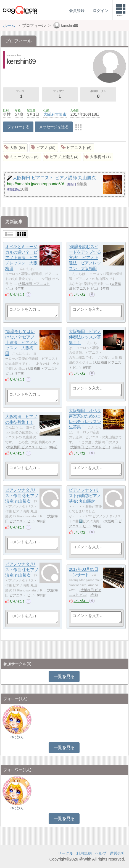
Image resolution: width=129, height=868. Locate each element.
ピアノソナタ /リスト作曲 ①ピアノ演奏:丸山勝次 (22, 570)
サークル (65, 853)
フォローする (18, 127)
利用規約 (84, 853)
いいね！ (18, 294)
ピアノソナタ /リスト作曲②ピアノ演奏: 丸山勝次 (85, 496)
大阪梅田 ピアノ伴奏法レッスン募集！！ (85, 337)
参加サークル (98, 95)
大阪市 (61, 114)
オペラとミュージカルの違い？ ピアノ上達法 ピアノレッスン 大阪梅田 (21, 258)
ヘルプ (101, 853)
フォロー (21, 95)
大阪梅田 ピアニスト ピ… (90, 447)
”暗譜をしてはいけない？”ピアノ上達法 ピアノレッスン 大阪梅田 (21, 343)
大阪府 (49, 114)
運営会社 (117, 853)
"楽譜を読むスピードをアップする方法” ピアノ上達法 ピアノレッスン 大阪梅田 (85, 258)
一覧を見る (64, 676)
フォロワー (60, 95)
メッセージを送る (54, 127)
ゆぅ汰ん (17, 737)
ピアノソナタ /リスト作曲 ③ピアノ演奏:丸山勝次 (22, 496)
